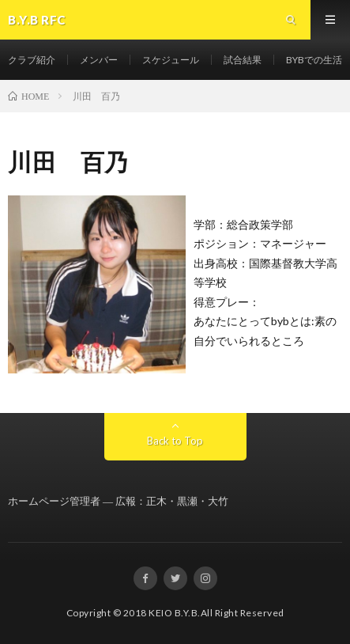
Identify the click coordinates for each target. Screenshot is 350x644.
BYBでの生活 (314, 60)
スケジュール (171, 60)
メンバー (99, 60)
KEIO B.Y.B (173, 613)
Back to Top (175, 441)
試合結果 (243, 60)
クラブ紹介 (32, 60)
